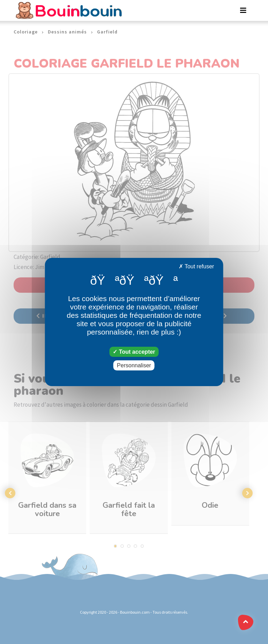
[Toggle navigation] (243, 10)
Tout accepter (134, 352)
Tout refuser (196, 266)
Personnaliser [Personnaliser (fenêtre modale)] (134, 365)
